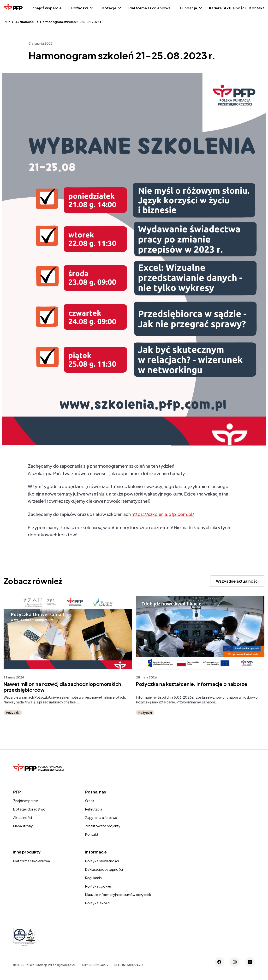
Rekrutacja (94, 809)
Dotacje (109, 8)
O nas (90, 801)
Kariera (215, 8)
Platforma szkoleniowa (149, 8)
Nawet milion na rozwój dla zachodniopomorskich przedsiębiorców (62, 687)
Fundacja (189, 8)
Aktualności (235, 8)
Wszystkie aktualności (237, 581)
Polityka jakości (98, 903)
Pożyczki (80, 8)
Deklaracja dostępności (104, 869)
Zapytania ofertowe (101, 817)
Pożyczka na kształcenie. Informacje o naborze (192, 684)
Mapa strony (23, 826)
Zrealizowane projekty (103, 826)
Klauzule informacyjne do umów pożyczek (118, 895)
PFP (7, 22)
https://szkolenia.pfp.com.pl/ (163, 514)
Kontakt (257, 8)
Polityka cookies (98, 886)
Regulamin (93, 878)
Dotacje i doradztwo (29, 809)
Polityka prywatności (102, 861)
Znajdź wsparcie (47, 8)
